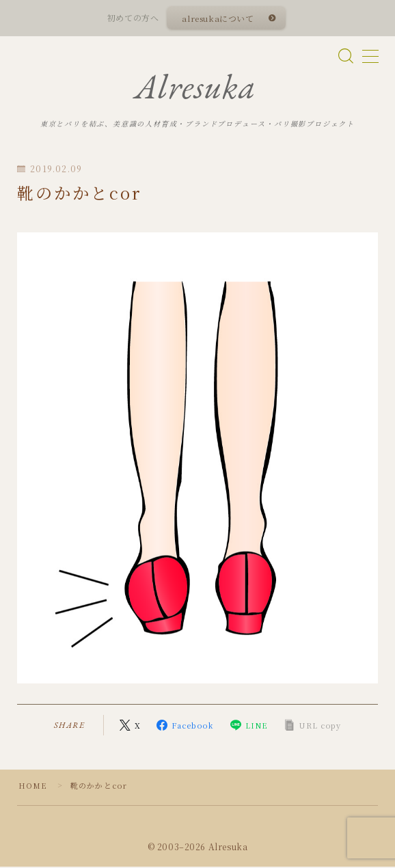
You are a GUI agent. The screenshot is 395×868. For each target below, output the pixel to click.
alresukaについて (218, 18)
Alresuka (195, 88)
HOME (33, 787)
